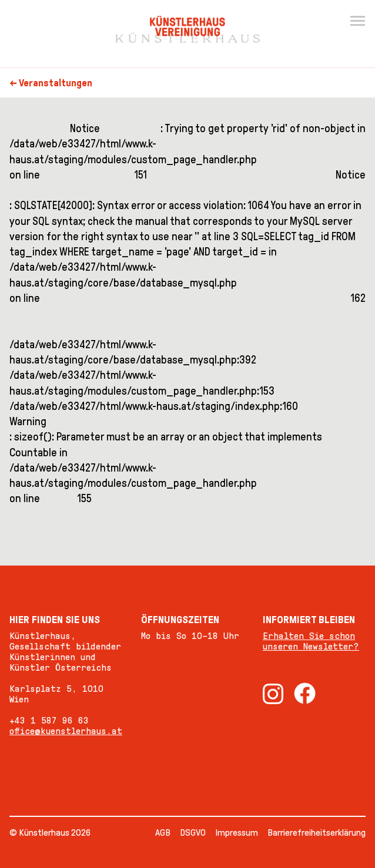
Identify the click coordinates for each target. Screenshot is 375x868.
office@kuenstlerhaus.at (66, 731)
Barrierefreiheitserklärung (317, 832)
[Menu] (357, 21)
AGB (163, 832)
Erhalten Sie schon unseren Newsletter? (311, 641)
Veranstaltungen (56, 83)
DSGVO (193, 832)
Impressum (237, 832)
